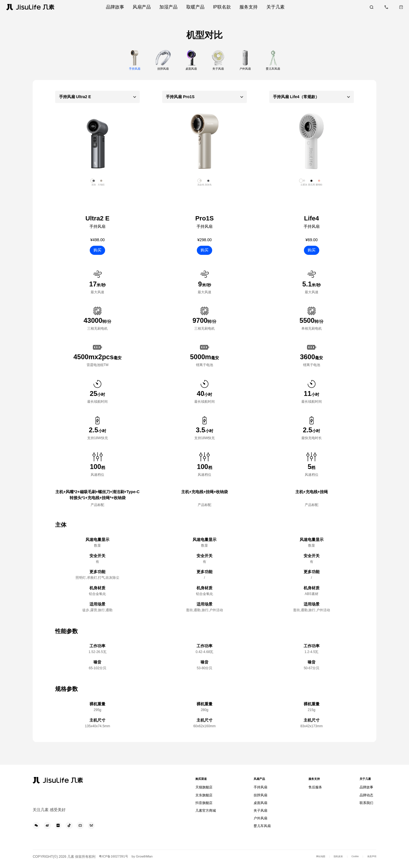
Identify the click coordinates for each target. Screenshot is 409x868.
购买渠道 (203, 782)
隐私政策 (328, 860)
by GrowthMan (147, 860)
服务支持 (313, 782)
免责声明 (370, 860)
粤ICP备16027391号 (116, 860)
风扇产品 (260, 782)
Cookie (349, 860)
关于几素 (365, 782)
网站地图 (306, 860)
